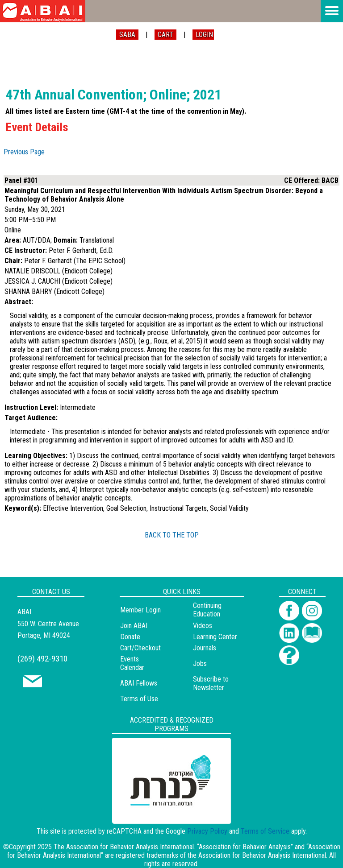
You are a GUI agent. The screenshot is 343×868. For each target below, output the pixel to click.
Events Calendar (132, 663)
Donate (130, 637)
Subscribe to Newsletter (211, 683)
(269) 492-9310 (42, 659)
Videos (203, 626)
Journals (205, 648)
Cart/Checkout (140, 648)
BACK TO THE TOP (172, 535)
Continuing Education (207, 610)
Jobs (200, 663)
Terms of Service (265, 831)
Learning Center (215, 637)
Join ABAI (134, 626)
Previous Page (24, 152)
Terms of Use (139, 699)
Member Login (140, 610)
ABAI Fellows (139, 683)
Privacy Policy (207, 831)
